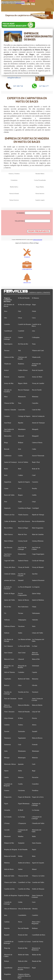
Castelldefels (22, 915)
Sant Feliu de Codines (36, 548)
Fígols (6, 803)
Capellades (8, 679)
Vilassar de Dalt (23, 876)
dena (6, 915)
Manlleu (21, 836)
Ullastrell (21, 659)
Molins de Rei (37, 955)
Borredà (7, 449)
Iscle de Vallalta (23, 462)
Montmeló (7, 836)
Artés (6, 475)
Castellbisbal (8, 968)
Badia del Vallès (9, 876)
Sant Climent (8, 653)
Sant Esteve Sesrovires (8, 555)
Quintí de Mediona (38, 600)
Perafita (35, 488)
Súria (34, 626)
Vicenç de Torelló (24, 567)
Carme (6, 488)
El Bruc (21, 718)
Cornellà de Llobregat (8, 903)
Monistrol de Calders (8, 955)
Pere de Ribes (8, 528)
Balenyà (7, 685)
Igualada (21, 764)
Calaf (34, 475)
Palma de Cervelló (10, 856)
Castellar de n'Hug (24, 889)
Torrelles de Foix (23, 692)
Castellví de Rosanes (25, 324)
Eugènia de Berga (24, 895)
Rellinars (35, 928)
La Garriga (22, 817)
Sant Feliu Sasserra (24, 521)
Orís (6, 318)
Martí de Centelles (38, 534)
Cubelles (7, 725)
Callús (34, 449)
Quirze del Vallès (10, 600)
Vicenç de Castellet (38, 383)
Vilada (34, 607)
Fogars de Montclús (24, 797)
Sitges (34, 304)
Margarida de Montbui (22, 667)
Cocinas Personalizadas (40, 180)
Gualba (20, 784)
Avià (19, 449)
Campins (7, 416)
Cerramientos (14, 180)
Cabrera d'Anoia (37, 442)
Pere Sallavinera (23, 607)
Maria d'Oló (36, 659)
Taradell (34, 731)
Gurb (34, 764)
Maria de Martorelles (35, 653)
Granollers (35, 784)
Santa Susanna (37, 843)
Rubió (6, 469)
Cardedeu (21, 672)
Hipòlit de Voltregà (38, 515)
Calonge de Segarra (24, 416)
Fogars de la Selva (38, 797)
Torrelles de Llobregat (8, 693)
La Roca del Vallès (24, 646)
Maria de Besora (37, 738)
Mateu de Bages (23, 528)
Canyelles (35, 403)
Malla (34, 836)
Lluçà (34, 501)
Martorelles (8, 436)
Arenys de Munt (37, 377)
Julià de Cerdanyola (38, 416)
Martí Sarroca (8, 534)
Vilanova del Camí (38, 350)
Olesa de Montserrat (11, 909)
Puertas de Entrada (14, 194)
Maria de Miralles (24, 705)
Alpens (6, 771)
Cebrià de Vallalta (10, 574)
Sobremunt (36, 666)
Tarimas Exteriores (14, 200)
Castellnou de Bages (25, 508)
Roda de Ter (36, 469)
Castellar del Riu (9, 889)
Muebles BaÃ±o (14, 187)
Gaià (20, 744)
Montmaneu (22, 751)
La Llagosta (36, 587)
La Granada (8, 817)
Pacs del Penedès (23, 928)
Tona (20, 403)
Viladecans (7, 364)
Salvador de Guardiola (8, 391)
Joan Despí (8, 423)
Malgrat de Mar (9, 843)
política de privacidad (38, 240)
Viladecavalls (36, 357)
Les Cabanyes (9, 646)
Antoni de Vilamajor (38, 423)
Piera (20, 488)
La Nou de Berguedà (25, 587)
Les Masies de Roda (24, 639)
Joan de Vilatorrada (38, 456)
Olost (20, 685)
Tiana (34, 344)
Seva (6, 311)
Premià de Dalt (23, 935)
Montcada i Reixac (10, 764)
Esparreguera (8, 344)
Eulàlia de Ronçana (38, 889)
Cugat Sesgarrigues (38, 554)
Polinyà (7, 961)
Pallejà (20, 856)
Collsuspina (36, 337)
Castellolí (21, 331)
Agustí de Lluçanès (38, 863)
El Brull (21, 810)
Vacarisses (21, 626)
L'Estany (7, 823)
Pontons (7, 377)
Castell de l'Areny (38, 941)
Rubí (20, 469)
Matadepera (22, 429)
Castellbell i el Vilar (24, 882)
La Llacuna (36, 810)
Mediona (7, 863)
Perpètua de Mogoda (11, 849)
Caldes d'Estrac (23, 370)
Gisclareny (22, 790)
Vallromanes (36, 613)
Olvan (20, 318)
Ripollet (21, 423)
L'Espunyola (22, 823)
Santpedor (21, 843)
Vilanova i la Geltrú (38, 876)
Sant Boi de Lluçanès (22, 575)
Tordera (20, 725)
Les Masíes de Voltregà (8, 640)
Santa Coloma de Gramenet (37, 896)
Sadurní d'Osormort (38, 580)
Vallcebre (35, 620)
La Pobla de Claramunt (8, 588)
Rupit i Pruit (36, 462)
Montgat (7, 758)
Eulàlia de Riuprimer (11, 895)
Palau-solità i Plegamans (36, 923)
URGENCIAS (27, 282)
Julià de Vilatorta (10, 672)
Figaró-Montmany (24, 803)
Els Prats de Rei (23, 344)
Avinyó (6, 370)
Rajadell (7, 935)
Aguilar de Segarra (24, 482)
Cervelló (7, 830)
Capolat (35, 672)
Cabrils (6, 777)
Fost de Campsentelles (22, 594)
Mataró (34, 869)
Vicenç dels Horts (10, 567)
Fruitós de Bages (9, 593)
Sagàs (20, 501)
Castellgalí (35, 508)
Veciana (20, 613)
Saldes (20, 633)
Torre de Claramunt (10, 699)
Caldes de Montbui (10, 521)
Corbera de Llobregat (7, 338)
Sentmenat (7, 744)
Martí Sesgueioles (38, 528)
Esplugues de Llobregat (36, 804)
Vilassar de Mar (9, 403)
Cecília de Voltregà (38, 561)
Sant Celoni (22, 653)
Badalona (21, 364)
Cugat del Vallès (9, 561)
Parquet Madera (40, 187)
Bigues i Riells (23, 383)
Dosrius (35, 718)
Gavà (34, 902)
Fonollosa (35, 790)
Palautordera (22, 554)
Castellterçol (8, 331)
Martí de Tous (23, 534)
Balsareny (35, 679)
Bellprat (21, 442)
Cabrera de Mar (9, 357)
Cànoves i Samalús (10, 410)
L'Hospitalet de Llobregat (37, 818)
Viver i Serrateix (9, 712)
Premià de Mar (23, 948)
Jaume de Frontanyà (10, 462)
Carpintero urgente (40, 200)
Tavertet (7, 731)
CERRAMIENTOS (27, 269)
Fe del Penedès (23, 849)
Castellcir (35, 915)
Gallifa (34, 495)
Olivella (35, 685)
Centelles (7, 324)
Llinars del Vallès (38, 633)
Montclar (35, 758)
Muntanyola (22, 397)
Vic (5, 613)
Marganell (35, 436)
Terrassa (7, 350)
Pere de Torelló (37, 390)
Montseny (35, 397)
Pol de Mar (8, 607)
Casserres (35, 482)
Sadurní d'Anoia (23, 561)
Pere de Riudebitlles (38, 521)
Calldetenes (8, 456)
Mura (6, 397)
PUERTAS (27, 256)
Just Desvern (8, 547)
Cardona (7, 922)
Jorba (6, 751)
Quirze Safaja (36, 593)
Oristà (34, 311)
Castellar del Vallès (38, 882)
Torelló (20, 699)
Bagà (34, 771)
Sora (6, 501)
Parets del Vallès (9, 495)
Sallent (20, 869)
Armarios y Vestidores (14, 174)
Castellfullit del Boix (39, 935)
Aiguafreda (8, 482)
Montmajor (36, 751)
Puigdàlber (8, 974)
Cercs (34, 318)
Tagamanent (22, 738)
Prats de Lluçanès (38, 370)
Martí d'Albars (9, 541)
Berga (6, 442)
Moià (34, 856)
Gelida (20, 902)
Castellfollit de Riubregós (9, 942)
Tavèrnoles (21, 731)
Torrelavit (35, 692)
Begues (20, 495)
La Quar (35, 646)
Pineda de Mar (37, 961)
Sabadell (21, 580)
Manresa (21, 777)
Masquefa (35, 429)
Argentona (21, 377)
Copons (21, 337)
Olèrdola (35, 909)
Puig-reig (7, 948)
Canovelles (22, 410)
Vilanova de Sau (9, 515)
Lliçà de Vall (36, 712)
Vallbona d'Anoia (9, 626)
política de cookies (20, 3)
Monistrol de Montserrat (36, 949)
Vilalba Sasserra (23, 515)
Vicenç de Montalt (38, 567)
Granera (7, 790)
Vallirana (7, 620)
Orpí (20, 311)
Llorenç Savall (23, 541)
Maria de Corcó (9, 659)
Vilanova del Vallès (10, 882)
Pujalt (34, 968)
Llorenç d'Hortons (38, 541)
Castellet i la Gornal (24, 941)
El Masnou (35, 298)
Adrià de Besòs (9, 869)
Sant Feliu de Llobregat (22, 548)
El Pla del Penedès (24, 298)
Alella (20, 771)
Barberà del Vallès (24, 679)
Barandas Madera (40, 174)
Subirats (7, 633)
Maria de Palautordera (8, 706)
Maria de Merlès (37, 705)
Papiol (34, 849)
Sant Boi (35, 574)
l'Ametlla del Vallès (38, 823)
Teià (19, 350)
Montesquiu (22, 758)
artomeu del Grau (10, 580)
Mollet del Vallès (23, 955)
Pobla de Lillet (23, 961)
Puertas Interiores (40, 194)
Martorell (21, 436)
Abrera (34, 725)
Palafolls (7, 928)
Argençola (7, 508)
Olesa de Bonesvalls (24, 909)
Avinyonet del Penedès (36, 365)
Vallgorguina (22, 620)
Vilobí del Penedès (24, 712)
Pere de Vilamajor (24, 390)
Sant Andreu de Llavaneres (9, 430)
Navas (20, 922)
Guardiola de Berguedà (8, 785)
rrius (34, 331)
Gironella (7, 810)
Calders (21, 475)
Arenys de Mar (9, 383)
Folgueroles (8, 797)
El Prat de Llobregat (24, 304)
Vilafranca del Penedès (22, 358)
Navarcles (35, 777)
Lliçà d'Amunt (9, 718)
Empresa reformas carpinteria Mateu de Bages (24, 976)
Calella (20, 456)
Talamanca (7, 738)
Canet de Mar (36, 410)
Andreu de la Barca (24, 863)
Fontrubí (35, 744)
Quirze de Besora (24, 600)
